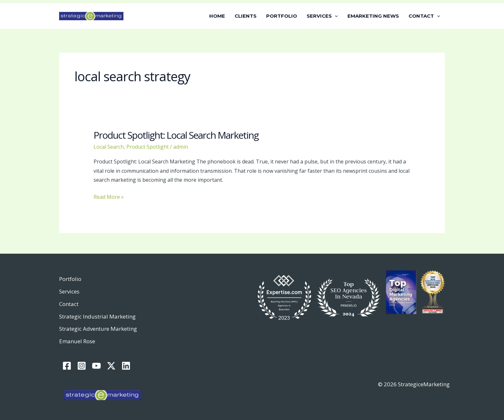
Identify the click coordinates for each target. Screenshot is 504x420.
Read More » (109, 196)
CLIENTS (246, 16)
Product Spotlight (148, 147)
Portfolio (70, 279)
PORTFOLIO (282, 16)
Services (69, 291)
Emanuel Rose (77, 341)
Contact (69, 304)
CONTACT (424, 16)
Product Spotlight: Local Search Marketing (176, 135)
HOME (217, 16)
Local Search (109, 147)
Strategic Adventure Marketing (98, 329)
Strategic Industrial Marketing (97, 316)
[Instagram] (82, 366)
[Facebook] (67, 366)
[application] (335, 16)
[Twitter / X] (111, 366)
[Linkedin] (126, 366)
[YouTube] (96, 366)
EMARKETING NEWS (373, 16)
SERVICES (322, 16)
